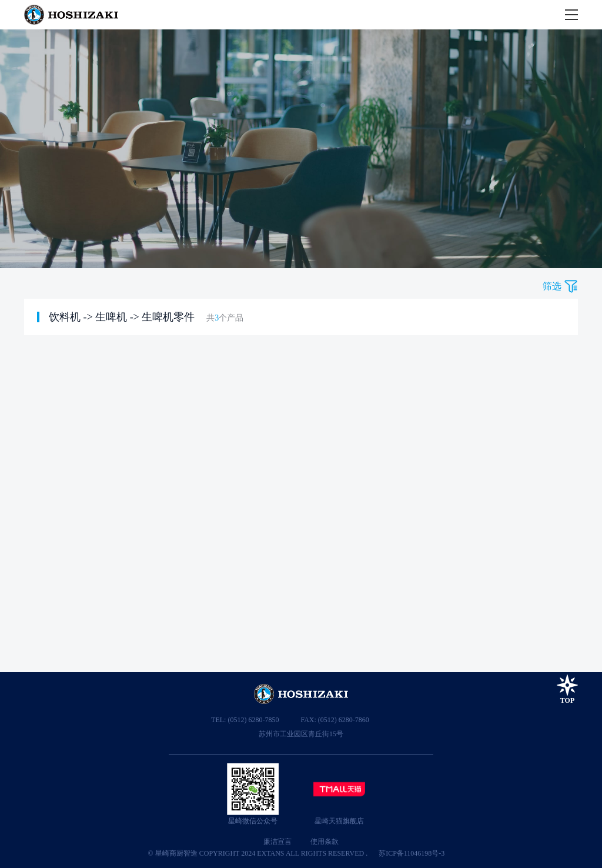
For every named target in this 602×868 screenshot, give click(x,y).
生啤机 (111, 317)
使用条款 (325, 842)
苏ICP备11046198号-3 (412, 853)
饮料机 (65, 317)
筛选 (552, 286)
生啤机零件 (168, 317)
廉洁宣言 (277, 842)
